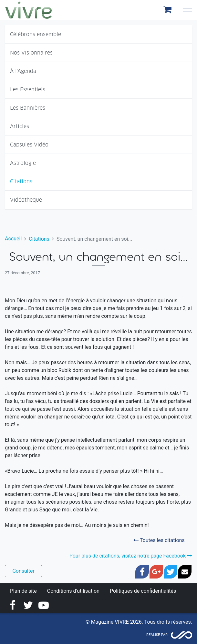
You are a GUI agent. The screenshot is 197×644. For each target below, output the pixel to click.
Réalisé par (157, 635)
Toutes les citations (159, 540)
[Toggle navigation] (187, 10)
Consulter (23, 571)
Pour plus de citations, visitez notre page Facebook (131, 556)
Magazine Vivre (28, 10)
